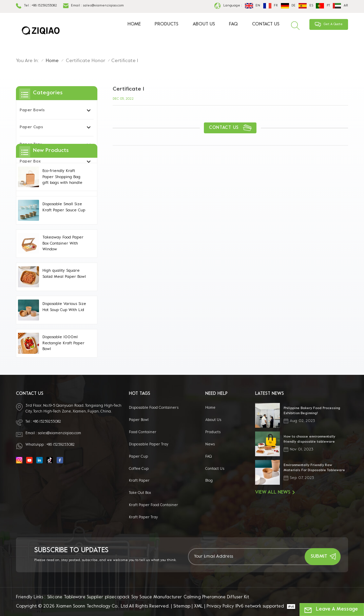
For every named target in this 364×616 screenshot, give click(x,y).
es (306, 6)
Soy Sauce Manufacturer (157, 597)
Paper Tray (31, 145)
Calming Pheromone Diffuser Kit (216, 597)
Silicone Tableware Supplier (75, 597)
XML (198, 607)
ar (340, 6)
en (253, 6)
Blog (209, 481)
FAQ (233, 24)
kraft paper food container (154, 505)
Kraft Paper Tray (143, 517)
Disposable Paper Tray (149, 444)
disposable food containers (154, 408)
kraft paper (139, 481)
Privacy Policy (220, 607)
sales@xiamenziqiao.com (103, 6)
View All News (275, 492)
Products (167, 24)
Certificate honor (85, 61)
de (288, 6)
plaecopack (117, 597)
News (210, 444)
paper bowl (139, 420)
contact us (224, 128)
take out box (140, 493)
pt (323, 6)
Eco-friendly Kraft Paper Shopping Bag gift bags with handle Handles (62, 243)
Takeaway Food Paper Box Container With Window (63, 309)
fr (271, 6)
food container (143, 432)
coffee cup (139, 469)
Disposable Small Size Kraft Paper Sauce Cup (64, 273)
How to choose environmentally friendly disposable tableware (309, 439)
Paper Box (30, 162)
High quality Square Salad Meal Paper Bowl (64, 339)
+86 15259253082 (44, 6)
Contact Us (266, 24)
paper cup (138, 457)
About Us (204, 24)
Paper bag (31, 179)
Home (134, 24)
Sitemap (182, 607)
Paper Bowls (32, 110)
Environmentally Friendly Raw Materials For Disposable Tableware (314, 468)
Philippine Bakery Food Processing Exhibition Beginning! (312, 411)
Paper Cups (31, 127)
